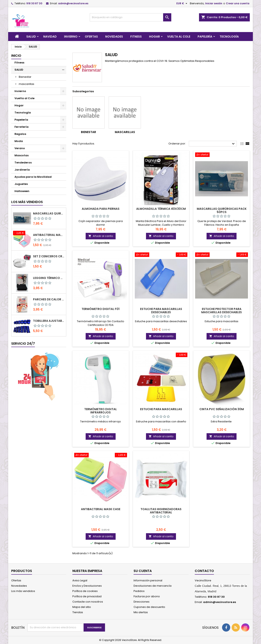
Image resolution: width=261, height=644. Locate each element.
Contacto (204, 571)
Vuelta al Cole (179, 37)
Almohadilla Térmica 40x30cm (161, 209)
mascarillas (27, 84)
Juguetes (21, 184)
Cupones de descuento (149, 607)
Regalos (20, 134)
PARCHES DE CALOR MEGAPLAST (49, 299)
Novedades (114, 37)
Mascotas (22, 155)
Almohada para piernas (101, 209)
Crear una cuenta (238, 3)
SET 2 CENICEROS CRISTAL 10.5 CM (49, 256)
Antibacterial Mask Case (49, 235)
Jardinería (22, 170)
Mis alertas (141, 612)
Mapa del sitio (82, 607)
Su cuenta (143, 571)
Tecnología (229, 37)
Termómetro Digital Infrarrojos (101, 411)
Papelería (205, 37)
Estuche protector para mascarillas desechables (222, 311)
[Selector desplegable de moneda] (182, 3)
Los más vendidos (27, 202)
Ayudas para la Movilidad (33, 177)
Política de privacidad (87, 596)
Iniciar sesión (214, 3)
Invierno (71, 37)
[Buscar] (130, 17)
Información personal (148, 580)
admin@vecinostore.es (73, 3)
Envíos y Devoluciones (87, 586)
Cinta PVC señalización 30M (222, 409)
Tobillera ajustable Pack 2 (49, 321)
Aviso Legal (80, 580)
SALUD (31, 37)
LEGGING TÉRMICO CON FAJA (49, 278)
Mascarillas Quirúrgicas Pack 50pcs (49, 213)
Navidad (50, 37)
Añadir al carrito (101, 236)
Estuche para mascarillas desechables (161, 311)
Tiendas (78, 612)
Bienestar (25, 77)
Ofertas (91, 37)
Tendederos (23, 163)
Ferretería (22, 127)
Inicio (16, 56)
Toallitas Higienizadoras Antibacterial (161, 511)
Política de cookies (85, 591)
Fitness (136, 37)
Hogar (154, 37)
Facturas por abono (147, 596)
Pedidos (139, 591)
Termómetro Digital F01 (101, 309)
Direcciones (142, 602)
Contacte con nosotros (88, 602)
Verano (20, 148)
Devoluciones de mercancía (153, 586)
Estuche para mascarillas (161, 409)
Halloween (22, 191)
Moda (19, 141)
